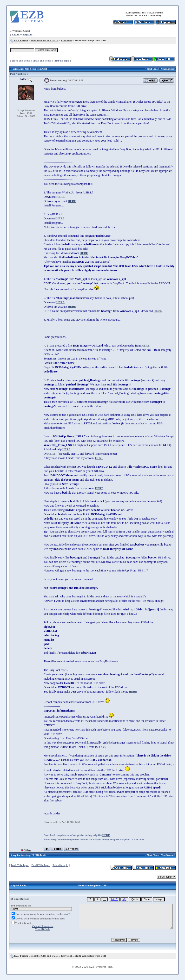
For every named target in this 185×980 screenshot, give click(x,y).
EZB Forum (156, 12)
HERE (60, 197)
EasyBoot (67, 40)
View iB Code (43, 929)
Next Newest (167, 69)
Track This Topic (21, 61)
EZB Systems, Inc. (136, 12)
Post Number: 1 (19, 74)
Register (27, 34)
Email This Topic (42, 61)
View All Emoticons (43, 926)
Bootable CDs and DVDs (45, 40)
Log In (16, 34)
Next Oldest (153, 69)
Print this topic (62, 61)
